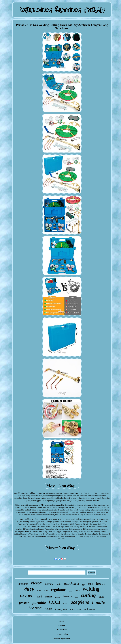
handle (98, 602)
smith (77, 590)
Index (62, 621)
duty (29, 589)
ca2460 (58, 597)
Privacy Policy (62, 634)
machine (49, 584)
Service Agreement (62, 639)
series (72, 609)
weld (59, 584)
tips (76, 597)
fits (65, 604)
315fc (101, 597)
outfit (70, 591)
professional (90, 609)
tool (39, 590)
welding (91, 589)
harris (68, 596)
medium (23, 584)
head (39, 597)
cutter (49, 596)
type (83, 585)
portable (39, 603)
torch (55, 602)
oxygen (27, 595)
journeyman (61, 609)
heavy (101, 583)
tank (91, 584)
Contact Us (62, 630)
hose (79, 609)
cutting (88, 595)
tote (46, 590)
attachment (72, 583)
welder (48, 609)
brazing (35, 608)
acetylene (80, 602)
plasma (24, 603)
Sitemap (62, 625)
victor (36, 583)
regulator (58, 590)
